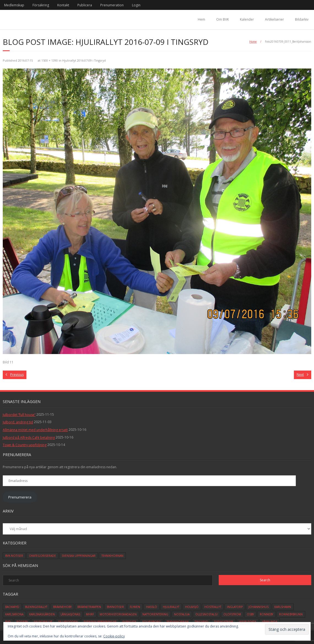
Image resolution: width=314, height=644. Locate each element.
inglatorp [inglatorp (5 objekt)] (235, 607)
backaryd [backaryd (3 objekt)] (12, 607)
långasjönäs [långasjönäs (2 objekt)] (70, 614)
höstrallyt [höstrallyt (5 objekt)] (213, 607)
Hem (201, 19)
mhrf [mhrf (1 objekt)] (90, 614)
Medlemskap (14, 5)
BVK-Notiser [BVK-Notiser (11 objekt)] (14, 556)
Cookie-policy (114, 636)
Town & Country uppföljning (25, 445)
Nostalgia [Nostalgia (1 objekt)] (182, 614)
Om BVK (223, 19)
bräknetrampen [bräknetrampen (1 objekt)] (89, 607)
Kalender (247, 19)
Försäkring (41, 5)
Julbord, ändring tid (18, 422)
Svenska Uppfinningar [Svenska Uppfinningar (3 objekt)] (79, 556)
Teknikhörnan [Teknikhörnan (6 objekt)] (112, 556)
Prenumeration (112, 5)
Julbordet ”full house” (19, 415)
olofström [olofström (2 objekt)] (232, 614)
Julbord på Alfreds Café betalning (29, 438)
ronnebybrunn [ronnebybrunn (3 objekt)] (291, 614)
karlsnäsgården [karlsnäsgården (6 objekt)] (42, 614)
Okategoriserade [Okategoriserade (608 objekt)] (42, 556)
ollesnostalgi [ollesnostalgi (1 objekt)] (206, 614)
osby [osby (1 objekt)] (250, 614)
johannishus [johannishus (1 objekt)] (258, 607)
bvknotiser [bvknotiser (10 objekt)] (115, 607)
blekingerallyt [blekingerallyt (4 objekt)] (36, 607)
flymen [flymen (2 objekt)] (135, 607)
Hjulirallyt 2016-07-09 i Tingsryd (84, 60)
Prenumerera (20, 497)
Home (253, 42)
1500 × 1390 (50, 60)
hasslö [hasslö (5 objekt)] (151, 607)
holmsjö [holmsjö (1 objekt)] (192, 607)
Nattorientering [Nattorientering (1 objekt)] (155, 614)
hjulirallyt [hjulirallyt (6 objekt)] (171, 607)
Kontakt (63, 5)
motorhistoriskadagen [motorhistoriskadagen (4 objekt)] (118, 614)
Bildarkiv (302, 19)
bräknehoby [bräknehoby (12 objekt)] (62, 607)
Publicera (85, 5)
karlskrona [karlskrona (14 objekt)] (14, 614)
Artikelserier (274, 19)
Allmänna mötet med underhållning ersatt (35, 430)
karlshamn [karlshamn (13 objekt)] (283, 607)
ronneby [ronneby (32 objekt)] (266, 614)
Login (136, 5)
